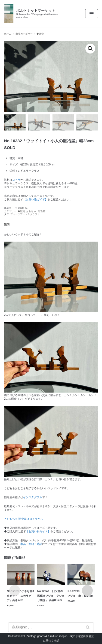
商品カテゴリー (24, 34)
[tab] (7, 225)
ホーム (8, 34)
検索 (88, 627)
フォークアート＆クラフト (25, 214)
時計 (39, 544)
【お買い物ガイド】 (35, 199)
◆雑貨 (40, 34)
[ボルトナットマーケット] (34, 14)
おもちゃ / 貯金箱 (36, 211)
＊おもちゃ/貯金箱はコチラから (24, 519)
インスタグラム (33, 497)
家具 (23, 544)
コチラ (16, 180)
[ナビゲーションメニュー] (92, 14)
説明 (7, 225)
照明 (31, 544)
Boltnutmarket (17, 636)
